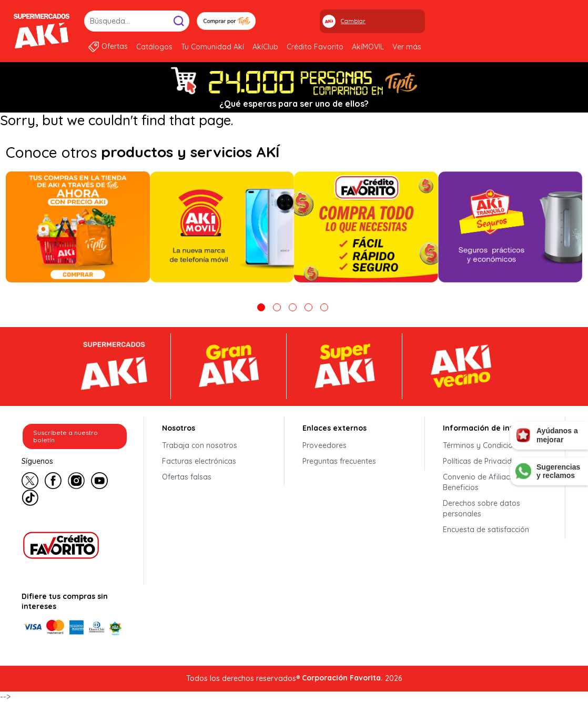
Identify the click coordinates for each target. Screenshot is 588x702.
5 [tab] (324, 307)
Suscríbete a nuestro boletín (65, 436)
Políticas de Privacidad (482, 461)
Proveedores (325, 445)
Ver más (407, 47)
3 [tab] (293, 307)
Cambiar (353, 21)
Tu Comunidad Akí (212, 47)
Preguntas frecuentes (339, 461)
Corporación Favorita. (342, 678)
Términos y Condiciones (484, 445)
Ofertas (115, 46)
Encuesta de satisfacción (486, 530)
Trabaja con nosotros (200, 445)
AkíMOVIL (368, 47)
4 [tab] (308, 307)
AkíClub (265, 47)
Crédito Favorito (315, 47)
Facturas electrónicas (199, 461)
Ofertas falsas (187, 477)
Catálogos (154, 47)
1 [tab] (261, 307)
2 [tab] (277, 307)
